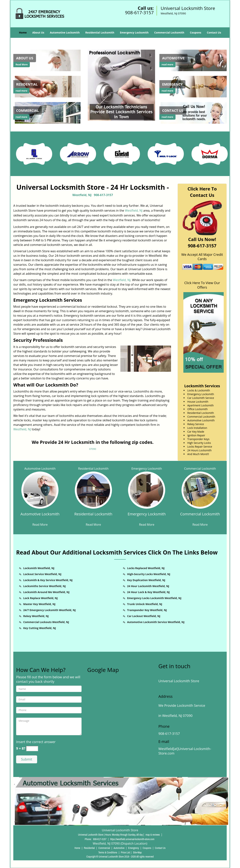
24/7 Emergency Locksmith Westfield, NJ (49, 610)
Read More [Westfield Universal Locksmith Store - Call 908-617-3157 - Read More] (22, 65)
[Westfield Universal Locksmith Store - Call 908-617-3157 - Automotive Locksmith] (40, 516)
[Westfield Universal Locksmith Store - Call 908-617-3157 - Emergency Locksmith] (147, 516)
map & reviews (153, 835)
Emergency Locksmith (134, 32)
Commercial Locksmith (169, 32)
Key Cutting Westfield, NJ (40, 628)
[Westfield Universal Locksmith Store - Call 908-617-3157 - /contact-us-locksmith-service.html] (194, 112)
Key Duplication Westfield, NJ (146, 580)
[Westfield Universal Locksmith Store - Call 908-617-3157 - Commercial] (28, 110)
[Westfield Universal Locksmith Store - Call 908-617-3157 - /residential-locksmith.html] (48, 86)
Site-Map (137, 852)
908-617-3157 (139, 12)
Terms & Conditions (108, 852)
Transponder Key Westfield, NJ (147, 610)
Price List (125, 852)
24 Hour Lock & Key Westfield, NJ (148, 592)
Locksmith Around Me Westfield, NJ (46, 592)
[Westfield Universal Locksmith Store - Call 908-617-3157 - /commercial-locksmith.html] (48, 112)
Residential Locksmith (100, 32)
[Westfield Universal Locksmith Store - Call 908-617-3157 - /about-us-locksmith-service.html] (48, 60)
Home (23, 32)
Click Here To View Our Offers (202, 285)
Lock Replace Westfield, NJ (40, 598)
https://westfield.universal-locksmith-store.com (132, 839)
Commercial (104, 848)
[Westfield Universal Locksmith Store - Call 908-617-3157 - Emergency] (172, 84)
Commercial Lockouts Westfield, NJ (46, 622)
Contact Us (214, 32)
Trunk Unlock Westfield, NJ (145, 604)
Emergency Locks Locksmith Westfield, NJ (154, 598)
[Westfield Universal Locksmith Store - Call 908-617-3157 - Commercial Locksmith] (200, 516)
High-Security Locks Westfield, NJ (149, 574)
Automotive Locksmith (65, 32)
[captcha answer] (32, 749)
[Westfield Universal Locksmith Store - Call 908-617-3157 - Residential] (27, 84)
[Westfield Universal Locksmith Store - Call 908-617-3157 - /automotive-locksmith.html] (194, 60)
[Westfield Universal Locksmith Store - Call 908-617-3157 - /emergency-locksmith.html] (194, 86)
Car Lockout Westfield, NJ (144, 616)
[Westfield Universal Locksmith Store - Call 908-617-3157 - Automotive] (173, 58)
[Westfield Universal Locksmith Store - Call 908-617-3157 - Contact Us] (173, 110)
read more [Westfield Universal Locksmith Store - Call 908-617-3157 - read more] (21, 91)
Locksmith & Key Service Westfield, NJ (48, 580)
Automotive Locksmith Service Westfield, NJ (156, 622)
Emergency (133, 848)
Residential (89, 848)
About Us (38, 32)
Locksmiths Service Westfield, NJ (45, 586)
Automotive (119, 848)
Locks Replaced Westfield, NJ (146, 568)
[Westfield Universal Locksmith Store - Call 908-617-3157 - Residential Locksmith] (93, 516)
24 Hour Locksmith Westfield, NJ (148, 586)
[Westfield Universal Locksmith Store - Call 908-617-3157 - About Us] (25, 58)
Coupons (196, 32)
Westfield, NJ (82, 195)
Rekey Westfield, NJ (36, 616)
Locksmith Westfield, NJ (39, 568)
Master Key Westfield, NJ (39, 604)
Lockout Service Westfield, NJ (42, 574)
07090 (93, 449)
